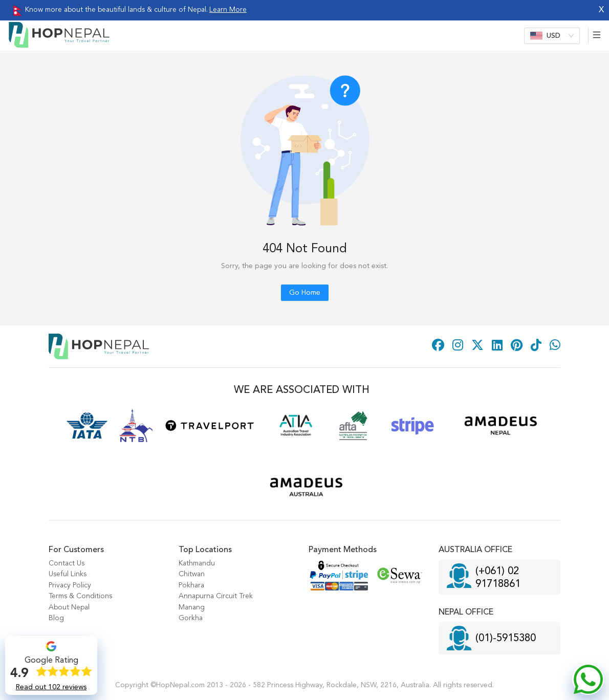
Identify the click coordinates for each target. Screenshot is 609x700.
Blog (56, 618)
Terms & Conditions (80, 596)
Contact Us (67, 563)
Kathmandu (197, 563)
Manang (192, 607)
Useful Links (68, 574)
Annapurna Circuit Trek (216, 596)
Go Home (305, 293)
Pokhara (191, 585)
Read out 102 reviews (51, 687)
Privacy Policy (70, 585)
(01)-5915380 (506, 639)
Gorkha (191, 618)
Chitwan (192, 574)
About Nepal (69, 607)
